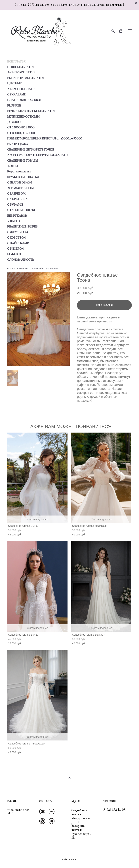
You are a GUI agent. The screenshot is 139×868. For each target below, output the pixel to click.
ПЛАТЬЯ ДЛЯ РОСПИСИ (24, 100)
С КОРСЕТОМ (17, 237)
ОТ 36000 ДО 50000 (21, 133)
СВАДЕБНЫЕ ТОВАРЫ (23, 160)
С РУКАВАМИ (17, 94)
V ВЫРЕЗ (13, 221)
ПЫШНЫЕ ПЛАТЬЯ (21, 67)
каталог (11, 269)
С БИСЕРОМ (16, 249)
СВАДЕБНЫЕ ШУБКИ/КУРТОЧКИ (31, 149)
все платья (25, 269)
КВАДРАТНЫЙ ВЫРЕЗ (22, 226)
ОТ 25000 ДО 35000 (21, 127)
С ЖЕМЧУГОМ (18, 232)
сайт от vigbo (69, 859)
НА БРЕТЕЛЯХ (17, 199)
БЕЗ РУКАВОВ (17, 216)
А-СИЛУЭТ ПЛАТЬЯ (21, 72)
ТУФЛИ (12, 166)
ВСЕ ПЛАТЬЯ (16, 61)
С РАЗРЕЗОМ (16, 193)
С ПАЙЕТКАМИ (18, 243)
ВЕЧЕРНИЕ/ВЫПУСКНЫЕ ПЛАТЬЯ (31, 111)
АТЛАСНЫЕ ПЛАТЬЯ (22, 89)
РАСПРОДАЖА (18, 144)
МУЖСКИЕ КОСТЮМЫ (23, 116)
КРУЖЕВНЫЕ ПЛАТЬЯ (23, 177)
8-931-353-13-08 (114, 810)
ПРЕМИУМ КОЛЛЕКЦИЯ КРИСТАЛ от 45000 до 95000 (45, 138)
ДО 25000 (14, 122)
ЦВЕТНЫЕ (14, 83)
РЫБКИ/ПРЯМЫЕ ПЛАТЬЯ (26, 78)
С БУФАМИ (15, 205)
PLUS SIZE (14, 105)
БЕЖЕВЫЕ (15, 254)
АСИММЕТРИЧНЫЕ (21, 188)
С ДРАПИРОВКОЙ (19, 182)
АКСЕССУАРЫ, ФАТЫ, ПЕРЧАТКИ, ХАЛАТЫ (38, 155)
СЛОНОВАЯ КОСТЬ (21, 260)
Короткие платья (19, 171)
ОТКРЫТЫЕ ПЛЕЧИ (21, 210)
